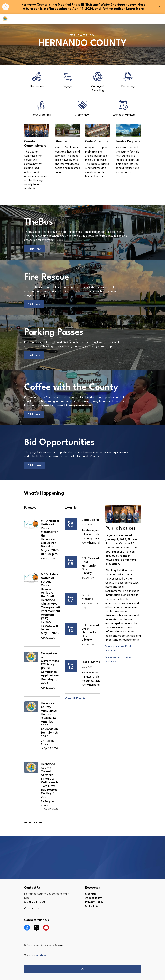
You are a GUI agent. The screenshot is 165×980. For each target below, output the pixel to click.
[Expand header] (160, 19)
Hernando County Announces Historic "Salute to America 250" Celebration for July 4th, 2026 (50, 720)
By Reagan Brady (47, 742)
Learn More (137, 5)
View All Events (75, 698)
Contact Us (32, 908)
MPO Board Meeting (90, 597)
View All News (34, 822)
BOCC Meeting (92, 662)
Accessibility (93, 898)
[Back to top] (82, 969)
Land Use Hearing (94, 520)
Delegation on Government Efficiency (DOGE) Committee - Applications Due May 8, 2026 (50, 668)
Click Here (34, 249)
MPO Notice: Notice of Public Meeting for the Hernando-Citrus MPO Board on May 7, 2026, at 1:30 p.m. (50, 537)
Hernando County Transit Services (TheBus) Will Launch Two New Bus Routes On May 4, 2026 (49, 780)
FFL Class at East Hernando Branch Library (90, 566)
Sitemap (91, 894)
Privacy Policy (94, 902)
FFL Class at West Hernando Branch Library (90, 632)
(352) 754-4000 (34, 902)
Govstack (41, 955)
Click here (34, 304)
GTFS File (91, 906)
